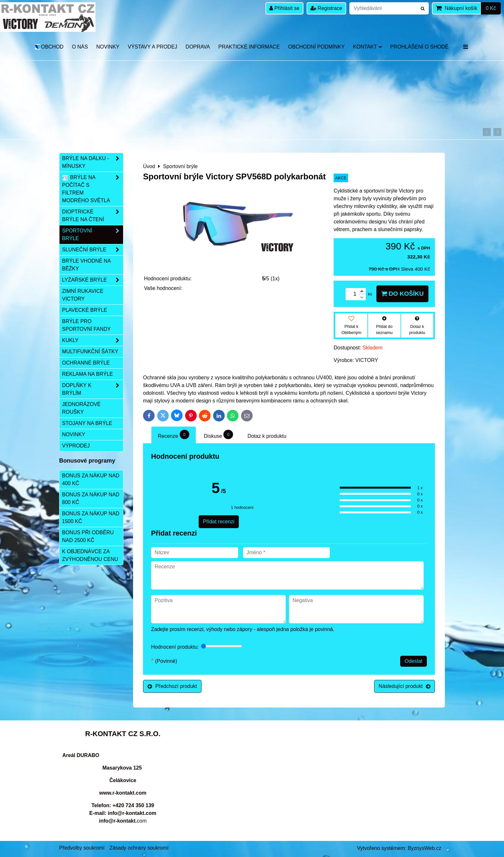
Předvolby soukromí (82, 848)
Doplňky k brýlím (93, 389)
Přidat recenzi (219, 522)
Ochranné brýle (86, 363)
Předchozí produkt (172, 686)
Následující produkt (405, 686)
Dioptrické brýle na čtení (93, 216)
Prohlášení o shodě (419, 47)
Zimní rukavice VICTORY (83, 295)
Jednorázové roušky (81, 408)
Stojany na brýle (87, 423)
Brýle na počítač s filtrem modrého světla (93, 189)
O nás (80, 47)
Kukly (93, 340)
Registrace (326, 8)
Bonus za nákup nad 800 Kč (91, 498)
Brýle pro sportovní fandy (86, 325)
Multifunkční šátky (90, 352)
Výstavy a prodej (152, 47)
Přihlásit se (284, 8)
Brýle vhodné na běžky (86, 265)
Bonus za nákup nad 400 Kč (91, 479)
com (123, 821)
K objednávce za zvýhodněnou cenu (90, 555)
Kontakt (367, 47)
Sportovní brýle (93, 235)
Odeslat (414, 661)
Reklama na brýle (87, 374)
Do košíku (402, 294)
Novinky (108, 47)
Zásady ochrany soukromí (139, 848)
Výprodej (76, 446)
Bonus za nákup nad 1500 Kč (91, 517)
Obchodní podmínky (316, 47)
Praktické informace (249, 47)
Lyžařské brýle (93, 280)
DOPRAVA (198, 47)
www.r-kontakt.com (123, 793)
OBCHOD (49, 47)
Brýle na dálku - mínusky (93, 162)
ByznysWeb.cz (424, 848)
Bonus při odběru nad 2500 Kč (88, 536)
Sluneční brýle (93, 250)
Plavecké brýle (85, 310)
